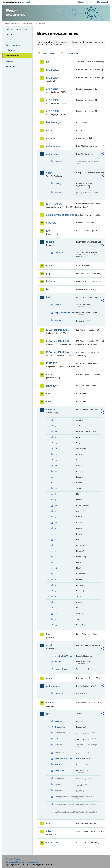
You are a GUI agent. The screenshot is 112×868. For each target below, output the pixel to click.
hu (56, 523)
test (48, 714)
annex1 (58, 305)
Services (10, 61)
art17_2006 (52, 89)
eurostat (51, 223)
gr (55, 511)
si (55, 608)
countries (59, 253)
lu (55, 557)
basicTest (59, 721)
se (55, 602)
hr (55, 517)
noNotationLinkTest (63, 759)
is (55, 534)
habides (51, 281)
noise (49, 678)
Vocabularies (12, 56)
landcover (52, 386)
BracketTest (60, 727)
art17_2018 (52, 111)
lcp (48, 634)
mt (56, 568)
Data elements (13, 45)
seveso (50, 703)
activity (58, 183)
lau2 (49, 402)
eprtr (49, 173)
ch (56, 449)
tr (55, 619)
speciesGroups (61, 669)
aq (48, 62)
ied (48, 297)
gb (56, 506)
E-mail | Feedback (14, 859)
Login (82, 2)
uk (56, 625)
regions (58, 662)
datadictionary (54, 146)
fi (55, 494)
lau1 (49, 394)
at (55, 426)
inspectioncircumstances (65, 313)
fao (48, 231)
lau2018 (51, 410)
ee (55, 477)
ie (55, 528)
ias (48, 289)
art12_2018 (52, 78)
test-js (57, 764)
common (51, 138)
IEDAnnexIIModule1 (57, 330)
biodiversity (53, 122)
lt (55, 551)
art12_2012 (52, 70)
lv (55, 562)
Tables (9, 40)
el (55, 483)
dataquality (52, 154)
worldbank (52, 842)
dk (56, 471)
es (55, 488)
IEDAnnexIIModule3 (57, 341)
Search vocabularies (49, 53)
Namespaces (12, 66)
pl (55, 579)
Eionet (18, 23)
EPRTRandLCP (55, 204)
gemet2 (50, 266)
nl (55, 574)
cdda (49, 130)
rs (55, 597)
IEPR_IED (52, 363)
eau (56, 739)
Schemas (10, 50)
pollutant (58, 320)
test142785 (59, 771)
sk (55, 614)
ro (55, 591)
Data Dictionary (28, 23)
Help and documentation (17, 29)
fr (55, 500)
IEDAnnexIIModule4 (57, 352)
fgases (50, 242)
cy (55, 454)
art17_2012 (52, 100)
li (55, 545)
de (56, 466)
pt (55, 585)
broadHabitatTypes (63, 656)
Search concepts (71, 53)
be (56, 437)
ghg (48, 273)
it (55, 540)
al (55, 420)
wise (49, 831)
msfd (49, 645)
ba (56, 432)
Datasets (10, 34)
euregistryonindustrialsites (61, 215)
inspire (50, 375)
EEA (18, 2)
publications (53, 686)
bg (56, 443)
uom (49, 823)
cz (55, 460)
